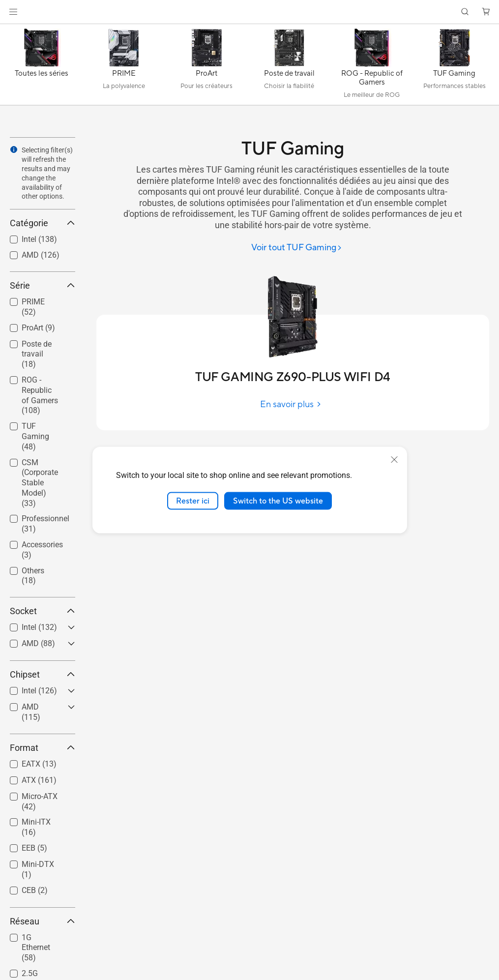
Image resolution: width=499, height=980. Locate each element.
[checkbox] (39, 355)
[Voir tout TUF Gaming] (297, 248)
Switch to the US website (278, 501)
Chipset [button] (43, 674)
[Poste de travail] (289, 67)
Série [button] (43, 285)
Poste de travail (37, 354)
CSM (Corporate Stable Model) (40, 483)
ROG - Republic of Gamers (40, 395)
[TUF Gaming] (454, 67)
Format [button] (43, 748)
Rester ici (193, 501)
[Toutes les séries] (41, 67)
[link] (249, 12)
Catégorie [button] (43, 223)
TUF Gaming (35, 436)
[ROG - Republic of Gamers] (372, 67)
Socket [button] (43, 611)
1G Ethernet (36, 948)
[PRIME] (124, 67)
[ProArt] (206, 67)
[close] (394, 459)
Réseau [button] (43, 921)
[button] (13, 12)
